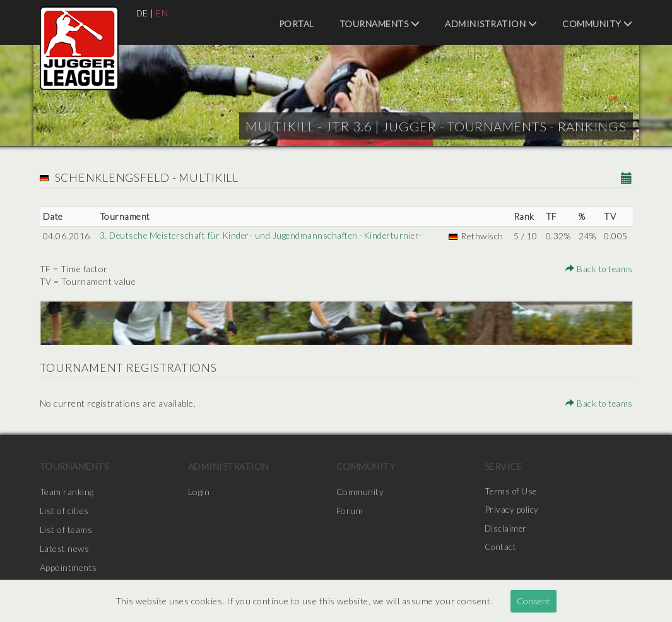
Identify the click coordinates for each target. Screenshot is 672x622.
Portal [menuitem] (297, 24)
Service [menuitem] (504, 466)
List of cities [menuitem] (64, 511)
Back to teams (598, 269)
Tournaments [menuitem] (380, 24)
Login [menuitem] (199, 492)
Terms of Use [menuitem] (512, 492)
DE (143, 13)
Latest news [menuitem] (65, 548)
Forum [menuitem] (350, 511)
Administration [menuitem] (491, 24)
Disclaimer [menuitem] (506, 529)
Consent (533, 601)
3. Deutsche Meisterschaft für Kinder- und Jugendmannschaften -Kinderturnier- (264, 236)
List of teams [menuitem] (66, 529)
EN (162, 13)
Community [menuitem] (598, 24)
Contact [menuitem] (501, 548)
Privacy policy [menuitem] (512, 511)
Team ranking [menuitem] (67, 492)
